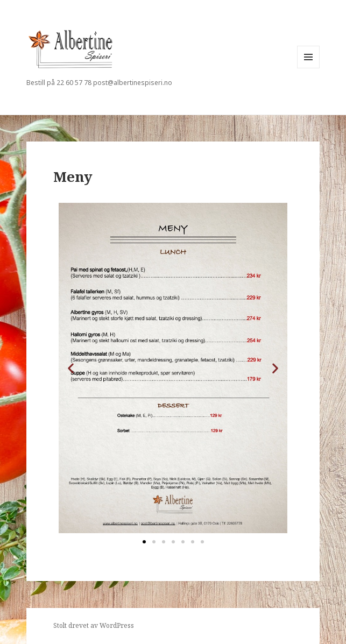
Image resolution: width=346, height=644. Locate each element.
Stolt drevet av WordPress (94, 625)
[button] (71, 368)
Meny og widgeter (309, 68)
